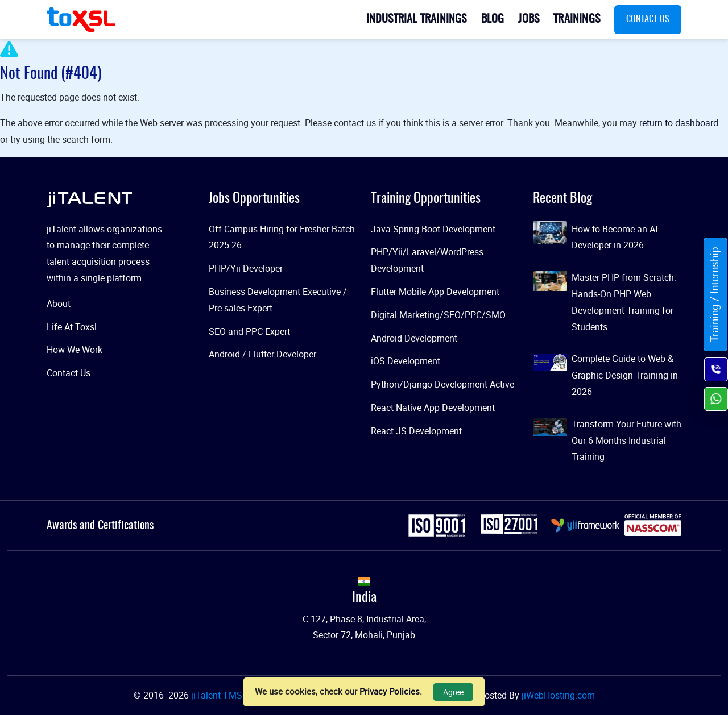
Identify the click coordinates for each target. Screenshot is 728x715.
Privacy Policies (390, 691)
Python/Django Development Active (442, 384)
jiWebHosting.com (558, 695)
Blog (493, 19)
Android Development (414, 338)
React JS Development (416, 431)
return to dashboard (679, 123)
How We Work (75, 350)
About (59, 304)
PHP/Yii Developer (246, 268)
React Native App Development (433, 408)
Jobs (529, 19)
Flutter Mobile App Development (435, 292)
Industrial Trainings (417, 19)
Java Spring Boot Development (433, 229)
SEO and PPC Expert (249, 331)
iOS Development (406, 361)
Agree (453, 692)
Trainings (577, 19)
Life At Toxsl (72, 327)
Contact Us (648, 19)
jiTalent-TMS (217, 695)
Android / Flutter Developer (262, 354)
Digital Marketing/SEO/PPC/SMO (438, 315)
